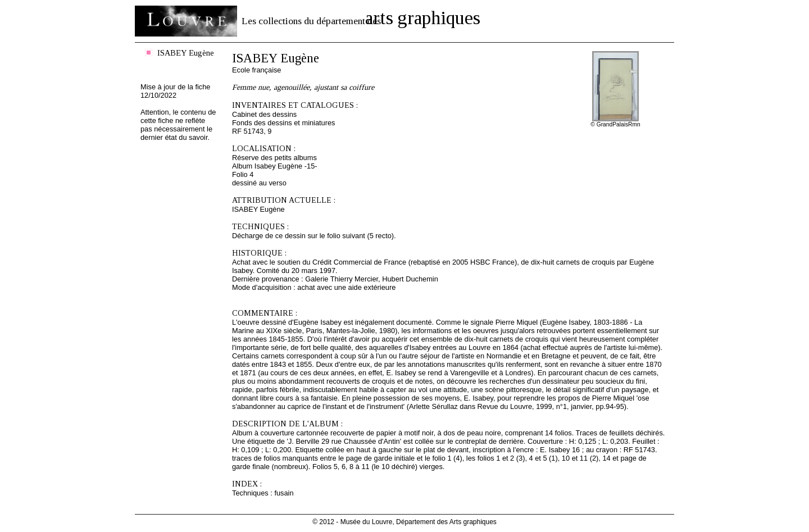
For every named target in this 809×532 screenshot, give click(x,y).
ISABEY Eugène (186, 53)
